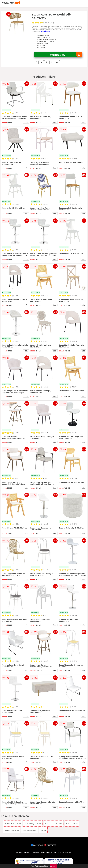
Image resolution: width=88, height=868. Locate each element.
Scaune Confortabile (54, 823)
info (26, 122)
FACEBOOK (37, 845)
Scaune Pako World (13, 823)
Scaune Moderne (12, 830)
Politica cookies (65, 852)
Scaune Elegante (29, 830)
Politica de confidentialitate (45, 852)
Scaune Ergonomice (33, 823)
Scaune (43, 830)
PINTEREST (50, 845)
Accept (53, 866)
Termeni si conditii (24, 852)
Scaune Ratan (72, 823)
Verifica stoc (66, 55)
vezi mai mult (45, 31)
